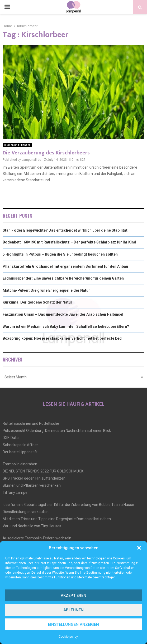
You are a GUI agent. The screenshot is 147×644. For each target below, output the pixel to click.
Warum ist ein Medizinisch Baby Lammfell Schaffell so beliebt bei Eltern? (66, 326)
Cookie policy (68, 637)
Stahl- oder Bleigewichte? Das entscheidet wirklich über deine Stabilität (65, 230)
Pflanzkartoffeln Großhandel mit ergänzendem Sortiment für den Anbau (65, 266)
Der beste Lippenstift (20, 452)
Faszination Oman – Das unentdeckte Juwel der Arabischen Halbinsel (63, 314)
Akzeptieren (73, 596)
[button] (139, 548)
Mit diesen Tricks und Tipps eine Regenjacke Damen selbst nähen (57, 519)
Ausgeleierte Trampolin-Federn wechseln (37, 538)
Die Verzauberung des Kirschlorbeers (46, 153)
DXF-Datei (11, 438)
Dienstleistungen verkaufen (26, 512)
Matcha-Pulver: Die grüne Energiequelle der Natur (46, 290)
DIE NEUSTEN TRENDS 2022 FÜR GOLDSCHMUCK (43, 471)
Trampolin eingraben (20, 464)
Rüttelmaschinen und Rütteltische (31, 423)
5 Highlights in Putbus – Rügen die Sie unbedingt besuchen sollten (60, 254)
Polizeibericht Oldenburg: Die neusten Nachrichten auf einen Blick (57, 431)
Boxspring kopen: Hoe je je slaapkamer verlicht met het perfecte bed (62, 338)
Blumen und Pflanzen (17, 145)
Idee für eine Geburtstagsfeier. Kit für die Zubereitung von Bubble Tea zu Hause (68, 505)
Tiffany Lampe (15, 492)
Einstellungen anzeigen (73, 625)
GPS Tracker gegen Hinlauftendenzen (34, 478)
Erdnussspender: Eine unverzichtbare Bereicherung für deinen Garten (63, 278)
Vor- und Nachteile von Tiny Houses (32, 526)
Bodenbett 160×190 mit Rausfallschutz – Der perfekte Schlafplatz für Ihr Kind (69, 242)
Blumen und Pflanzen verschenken (32, 485)
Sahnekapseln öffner (20, 445)
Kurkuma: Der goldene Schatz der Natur (37, 302)
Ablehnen (73, 610)
